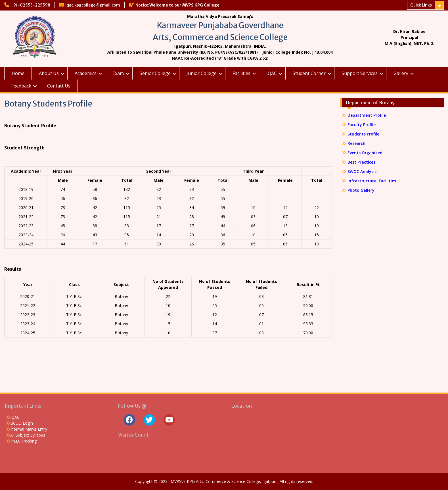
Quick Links (421, 5)
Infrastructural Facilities (372, 181)
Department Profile (367, 115)
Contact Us (59, 86)
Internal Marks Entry (29, 429)
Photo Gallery (361, 190)
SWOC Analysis (362, 171)
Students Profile (363, 134)
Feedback (21, 86)
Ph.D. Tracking (23, 441)
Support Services (360, 73)
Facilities (241, 73)
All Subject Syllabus (28, 435)
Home (18, 73)
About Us (49, 73)
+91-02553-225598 (30, 5)
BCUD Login (22, 423)
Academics (86, 73)
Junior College (202, 73)
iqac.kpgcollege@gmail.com (93, 5)
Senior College (155, 73)
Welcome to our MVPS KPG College (184, 5)
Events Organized (365, 153)
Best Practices (361, 162)
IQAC (272, 73)
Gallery (401, 73)
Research (356, 143)
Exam (118, 73)
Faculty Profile (362, 125)
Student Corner (309, 73)
